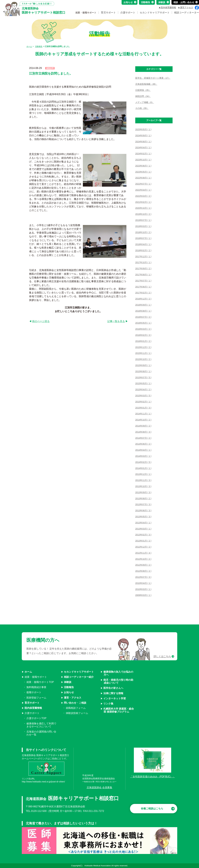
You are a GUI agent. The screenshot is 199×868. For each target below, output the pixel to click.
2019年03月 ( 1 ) (143, 226)
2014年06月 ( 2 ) (143, 444)
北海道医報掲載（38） (146, 84)
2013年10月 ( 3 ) (143, 486)
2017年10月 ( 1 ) (143, 262)
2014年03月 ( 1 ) (143, 456)
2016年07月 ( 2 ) (143, 317)
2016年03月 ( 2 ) (143, 329)
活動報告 (39, 46)
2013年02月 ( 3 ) (143, 535)
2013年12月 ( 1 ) (143, 474)
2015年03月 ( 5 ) (143, 396)
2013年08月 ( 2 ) (143, 498)
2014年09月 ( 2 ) (143, 426)
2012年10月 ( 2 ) (143, 559)
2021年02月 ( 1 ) (143, 202)
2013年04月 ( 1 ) (143, 523)
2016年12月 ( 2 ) (143, 299)
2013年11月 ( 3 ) (143, 480)
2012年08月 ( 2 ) (143, 571)
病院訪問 (50, 68)
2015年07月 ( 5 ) (143, 377)
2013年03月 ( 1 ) (143, 529)
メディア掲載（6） (145, 102)
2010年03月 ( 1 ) (143, 589)
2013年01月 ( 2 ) (143, 541)
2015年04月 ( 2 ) (143, 389)
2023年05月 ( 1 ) (143, 172)
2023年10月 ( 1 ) (143, 160)
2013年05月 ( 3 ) (143, 517)
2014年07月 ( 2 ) (143, 438)
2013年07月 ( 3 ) (143, 504)
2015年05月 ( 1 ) (143, 383)
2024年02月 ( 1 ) (143, 154)
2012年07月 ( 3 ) (143, 577)
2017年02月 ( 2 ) (143, 293)
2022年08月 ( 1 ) (143, 178)
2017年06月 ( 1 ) (143, 287)
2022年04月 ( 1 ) (143, 190)
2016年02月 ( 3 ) (143, 335)
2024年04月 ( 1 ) (143, 147)
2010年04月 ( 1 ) (143, 583)
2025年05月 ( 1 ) (143, 129)
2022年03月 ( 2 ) (143, 196)
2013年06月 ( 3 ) (143, 510)
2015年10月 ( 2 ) (143, 359)
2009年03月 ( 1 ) (143, 595)
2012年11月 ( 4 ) (143, 553)
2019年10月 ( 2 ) (143, 214)
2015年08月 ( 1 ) (143, 371)
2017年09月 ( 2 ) (143, 268)
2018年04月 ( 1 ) (143, 244)
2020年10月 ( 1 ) (143, 208)
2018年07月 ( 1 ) (143, 238)
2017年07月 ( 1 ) (143, 281)
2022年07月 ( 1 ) (143, 184)
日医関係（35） (143, 90)
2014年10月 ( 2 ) (143, 420)
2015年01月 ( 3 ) (143, 408)
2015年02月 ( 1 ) (143, 402)
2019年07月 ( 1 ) (143, 220)
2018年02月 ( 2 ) (143, 250)
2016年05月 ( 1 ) (143, 323)
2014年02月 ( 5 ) (143, 462)
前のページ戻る (41, 321)
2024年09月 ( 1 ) (143, 135)
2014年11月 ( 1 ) (143, 414)
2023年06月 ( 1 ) (143, 166)
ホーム (29, 46)
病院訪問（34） (143, 96)
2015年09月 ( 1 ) (143, 365)
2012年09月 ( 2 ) (143, 565)
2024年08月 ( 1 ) (143, 142)
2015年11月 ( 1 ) (143, 353)
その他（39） (142, 108)
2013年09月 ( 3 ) (143, 492)
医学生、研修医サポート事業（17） (153, 78)
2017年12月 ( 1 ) (143, 256)
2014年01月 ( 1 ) (143, 468)
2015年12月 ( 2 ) (143, 347)
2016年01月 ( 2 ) (143, 341)
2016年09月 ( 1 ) (143, 305)
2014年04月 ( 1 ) (143, 450)
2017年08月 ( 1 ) (143, 275)
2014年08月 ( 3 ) (143, 432)
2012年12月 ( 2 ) (143, 547)
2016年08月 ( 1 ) (143, 311)
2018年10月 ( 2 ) (143, 232)
